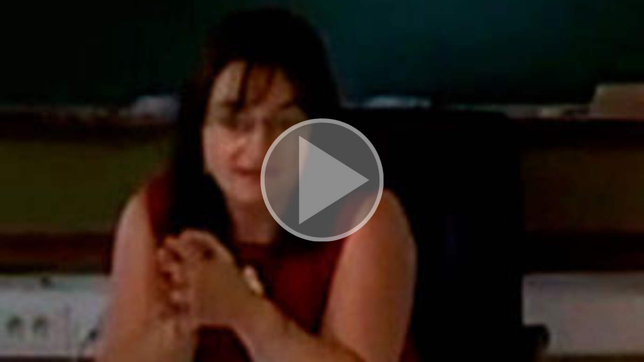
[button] (322, 181)
